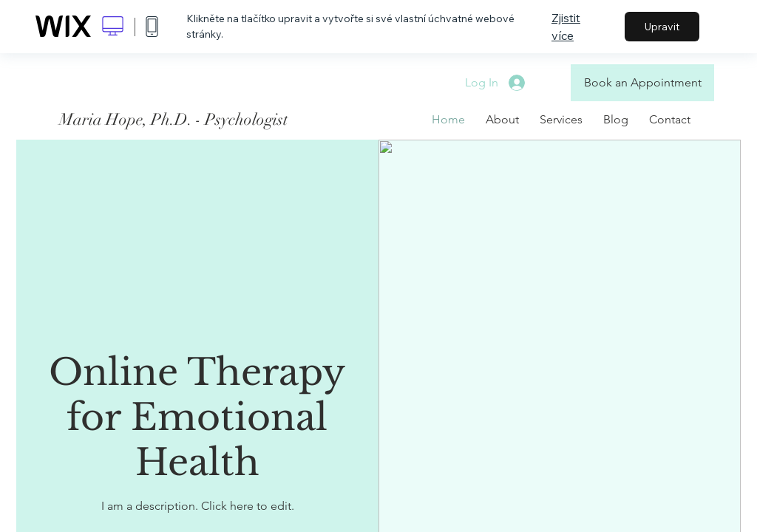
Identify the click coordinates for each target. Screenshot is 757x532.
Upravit (662, 27)
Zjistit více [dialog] (566, 27)
